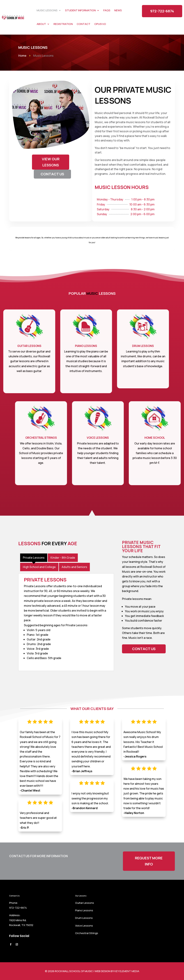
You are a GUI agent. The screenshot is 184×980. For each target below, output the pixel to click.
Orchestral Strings (87, 933)
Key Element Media (127, 971)
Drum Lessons (84, 918)
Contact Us (144, 649)
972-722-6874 (162, 11)
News (118, 10)
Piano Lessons (84, 910)
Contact (84, 24)
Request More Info (149, 861)
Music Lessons (47, 10)
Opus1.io (100, 24)
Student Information (80, 10)
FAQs (107, 10)
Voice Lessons (84, 926)
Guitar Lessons (85, 903)
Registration (63, 24)
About (41, 24)
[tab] (34, 558)
